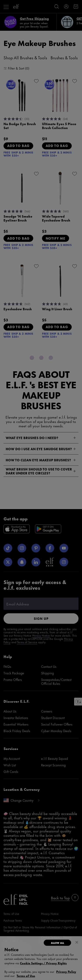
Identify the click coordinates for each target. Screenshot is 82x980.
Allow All (58, 943)
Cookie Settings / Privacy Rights (43, 963)
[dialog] (41, 958)
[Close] (77, 942)
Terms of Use (26, 976)
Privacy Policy (66, 971)
